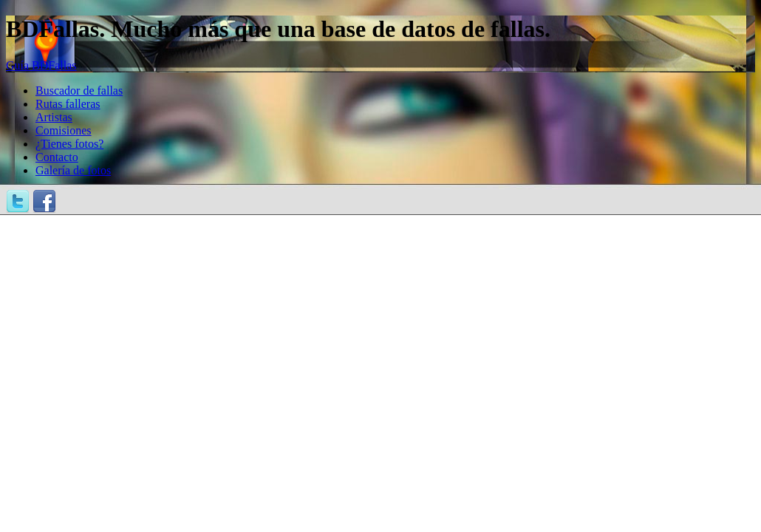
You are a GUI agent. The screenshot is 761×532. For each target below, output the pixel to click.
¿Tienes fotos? (69, 144)
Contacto (57, 157)
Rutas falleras (68, 104)
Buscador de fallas (79, 91)
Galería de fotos (73, 170)
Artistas (54, 117)
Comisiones (64, 130)
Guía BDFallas (41, 65)
